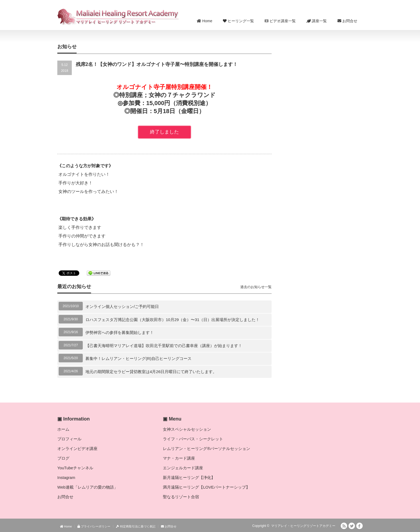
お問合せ (347, 21)
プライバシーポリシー (94, 526)
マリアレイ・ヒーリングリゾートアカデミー (303, 526)
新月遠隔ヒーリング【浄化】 (189, 477)
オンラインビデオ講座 (77, 449)
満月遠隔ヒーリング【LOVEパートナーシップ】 (206, 487)
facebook (359, 526)
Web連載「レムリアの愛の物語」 (88, 487)
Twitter (352, 526)
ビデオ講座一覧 (280, 21)
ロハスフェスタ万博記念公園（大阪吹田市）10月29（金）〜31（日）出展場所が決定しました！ (172, 320)
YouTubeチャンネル (75, 468)
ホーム (63, 429)
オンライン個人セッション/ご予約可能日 (122, 306)
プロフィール (69, 439)
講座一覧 (317, 21)
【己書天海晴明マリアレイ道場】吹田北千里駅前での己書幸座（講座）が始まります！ (164, 346)
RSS (344, 526)
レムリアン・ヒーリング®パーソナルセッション (207, 449)
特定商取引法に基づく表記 (136, 526)
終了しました (164, 132)
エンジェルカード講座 (183, 468)
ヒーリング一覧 (238, 21)
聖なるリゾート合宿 (181, 497)
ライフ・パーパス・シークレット (193, 439)
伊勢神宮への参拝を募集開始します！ (120, 332)
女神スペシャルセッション (187, 429)
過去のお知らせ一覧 (256, 287)
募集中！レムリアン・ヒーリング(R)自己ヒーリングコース (138, 358)
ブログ (63, 458)
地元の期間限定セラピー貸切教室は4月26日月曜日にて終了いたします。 (151, 372)
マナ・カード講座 (179, 458)
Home (205, 21)
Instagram (66, 477)
